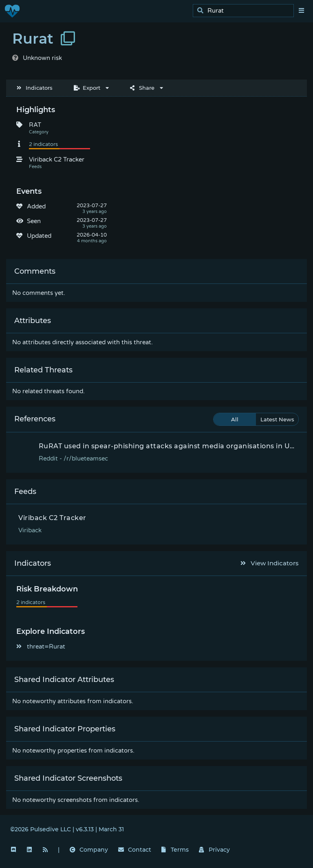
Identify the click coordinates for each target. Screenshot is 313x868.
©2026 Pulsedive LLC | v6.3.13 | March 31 (67, 829)
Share (142, 88)
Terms (175, 850)
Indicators (35, 88)
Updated (39, 236)
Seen (34, 221)
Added (36, 206)
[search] (246, 11)
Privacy (214, 850)
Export (87, 88)
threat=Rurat (41, 647)
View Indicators (270, 563)
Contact (135, 850)
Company (89, 850)
